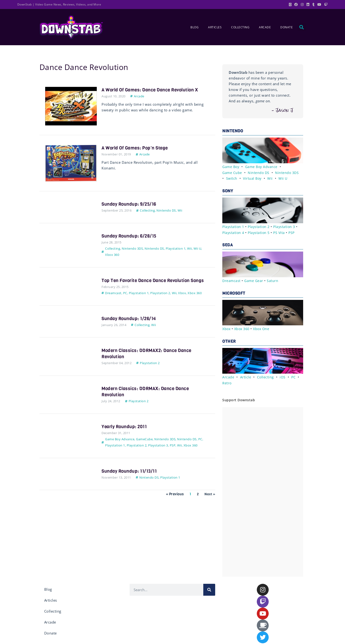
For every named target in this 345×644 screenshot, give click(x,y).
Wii (180, 210)
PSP (173, 451)
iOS (283, 376)
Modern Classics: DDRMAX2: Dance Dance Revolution (149, 360)
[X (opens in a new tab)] (290, 5)
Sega (228, 244)
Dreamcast (113, 299)
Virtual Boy (253, 178)
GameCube (144, 445)
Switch (232, 178)
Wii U (197, 248)
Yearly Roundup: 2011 (125, 433)
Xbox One (264, 327)
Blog (194, 27)
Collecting (240, 27)
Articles (215, 27)
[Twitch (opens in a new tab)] (325, 5)
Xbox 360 (112, 255)
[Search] (209, 588)
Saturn (274, 280)
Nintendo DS (166, 210)
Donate (287, 27)
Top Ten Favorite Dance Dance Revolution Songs (148, 284)
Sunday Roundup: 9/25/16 (130, 204)
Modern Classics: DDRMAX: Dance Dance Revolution (147, 398)
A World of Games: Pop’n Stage (137, 148)
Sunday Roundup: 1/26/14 (130, 325)
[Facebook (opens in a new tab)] (296, 5)
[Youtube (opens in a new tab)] (319, 5)
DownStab (25, 4)
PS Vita (281, 232)
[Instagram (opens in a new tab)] (302, 5)
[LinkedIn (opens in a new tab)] (308, 5)
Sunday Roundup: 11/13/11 (131, 477)
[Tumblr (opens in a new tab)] (314, 5)
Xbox (182, 299)
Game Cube (232, 172)
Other (229, 340)
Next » (210, 500)
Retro (227, 381)
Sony (228, 191)
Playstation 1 (176, 248)
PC (125, 299)
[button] (302, 27)
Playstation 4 (234, 232)
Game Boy (231, 167)
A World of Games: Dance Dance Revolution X (153, 90)
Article (246, 376)
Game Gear (255, 280)
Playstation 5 (260, 232)
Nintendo (233, 131)
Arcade (265, 27)
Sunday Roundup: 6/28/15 (130, 236)
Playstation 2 (160, 299)
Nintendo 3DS (132, 248)
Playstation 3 (158, 451)
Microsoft (234, 292)
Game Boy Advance (120, 445)
